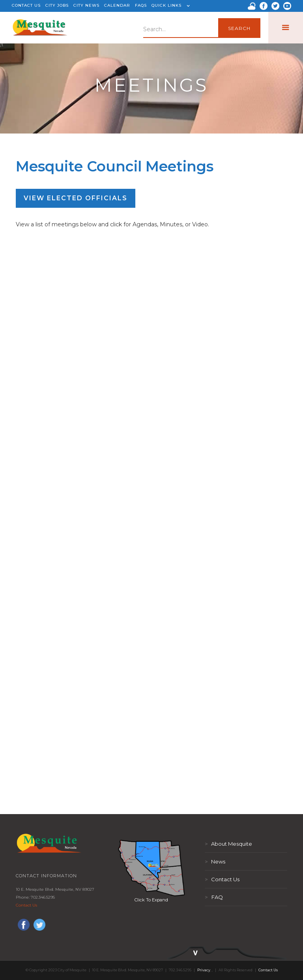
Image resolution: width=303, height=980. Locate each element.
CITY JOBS (57, 5)
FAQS (141, 5)
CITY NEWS (86, 5)
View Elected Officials (76, 198)
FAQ (214, 897)
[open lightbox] (151, 868)
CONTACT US (26, 5)
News (215, 861)
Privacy (204, 970)
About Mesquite (228, 844)
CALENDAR (117, 5)
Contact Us (26, 905)
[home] (40, 28)
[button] (170, 6)
